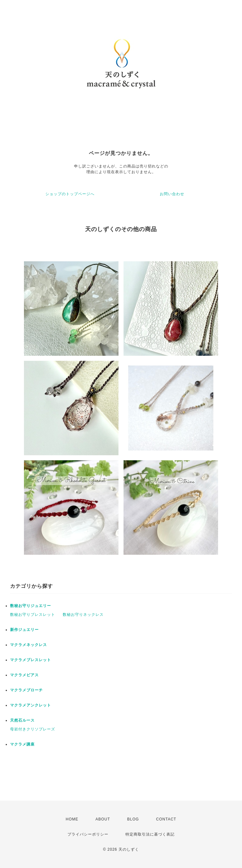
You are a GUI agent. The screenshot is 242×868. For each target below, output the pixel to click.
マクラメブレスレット (31, 660)
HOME (72, 819)
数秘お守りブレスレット (33, 615)
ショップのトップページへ (70, 194)
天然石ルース (22, 720)
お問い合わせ (172, 194)
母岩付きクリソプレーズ (33, 729)
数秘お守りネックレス (83, 615)
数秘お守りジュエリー (31, 606)
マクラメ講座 (22, 744)
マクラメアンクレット (31, 705)
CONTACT (166, 819)
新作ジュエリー (24, 630)
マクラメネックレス (29, 645)
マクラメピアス (24, 675)
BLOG (133, 819)
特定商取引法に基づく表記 (150, 834)
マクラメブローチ (26, 690)
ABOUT (103, 819)
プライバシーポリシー (88, 834)
